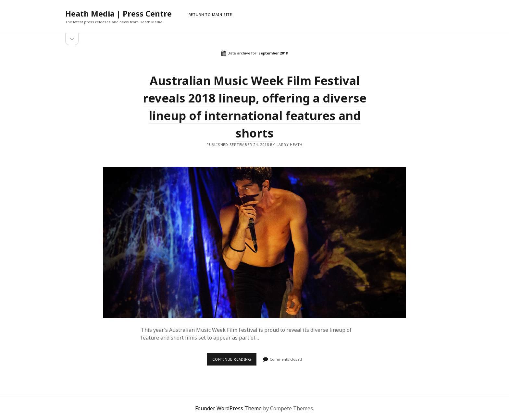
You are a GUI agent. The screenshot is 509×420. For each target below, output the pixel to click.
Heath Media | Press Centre (118, 13)
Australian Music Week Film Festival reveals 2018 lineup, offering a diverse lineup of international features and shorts (255, 242)
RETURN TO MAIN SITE (210, 14)
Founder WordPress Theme (228, 408)
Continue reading (234, 361)
